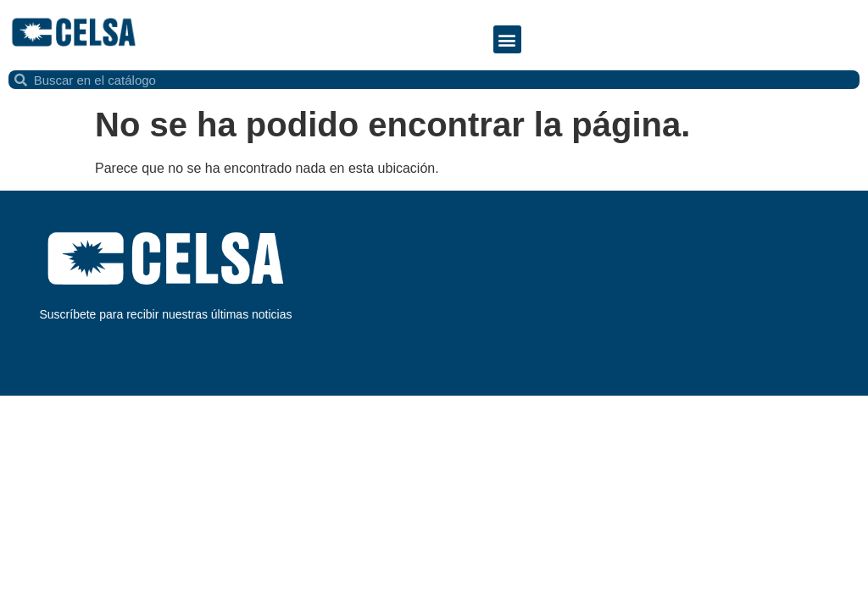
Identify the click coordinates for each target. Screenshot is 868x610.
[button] (507, 39)
